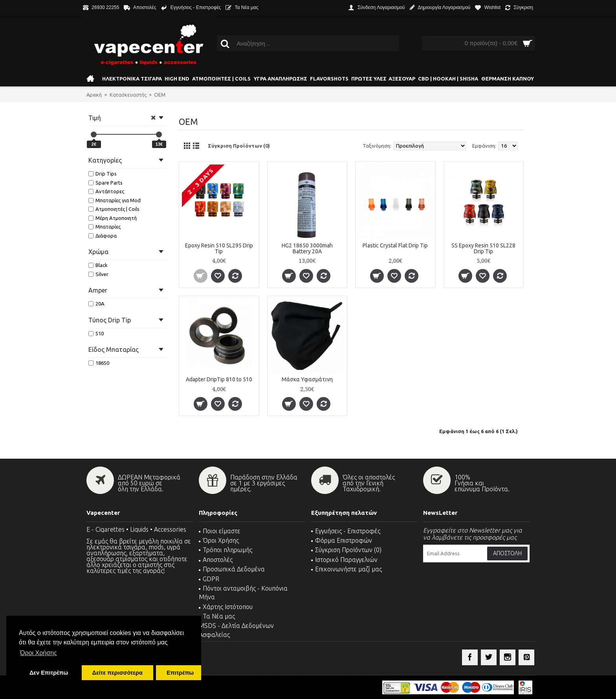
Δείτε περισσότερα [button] (117, 673)
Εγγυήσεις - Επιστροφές (346, 531)
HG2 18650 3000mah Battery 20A (307, 248)
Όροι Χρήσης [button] (38, 653)
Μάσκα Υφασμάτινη (307, 379)
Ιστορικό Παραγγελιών (344, 560)
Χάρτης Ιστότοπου (226, 607)
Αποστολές (216, 560)
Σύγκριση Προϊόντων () (346, 550)
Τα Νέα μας (217, 616)
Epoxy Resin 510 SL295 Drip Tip (219, 248)
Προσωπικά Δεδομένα (232, 569)
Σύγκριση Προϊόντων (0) (239, 146)
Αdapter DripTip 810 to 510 (219, 379)
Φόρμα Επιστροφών (342, 540)
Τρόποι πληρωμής (225, 550)
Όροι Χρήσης (219, 540)
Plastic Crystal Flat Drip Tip (395, 245)
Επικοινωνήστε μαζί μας (346, 569)
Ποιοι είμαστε (220, 531)
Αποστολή (507, 553)
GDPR (209, 579)
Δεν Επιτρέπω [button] (49, 673)
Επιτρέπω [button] (180, 673)
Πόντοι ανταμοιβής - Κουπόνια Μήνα (243, 593)
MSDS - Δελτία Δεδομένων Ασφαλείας (236, 630)
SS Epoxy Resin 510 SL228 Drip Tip (483, 248)
